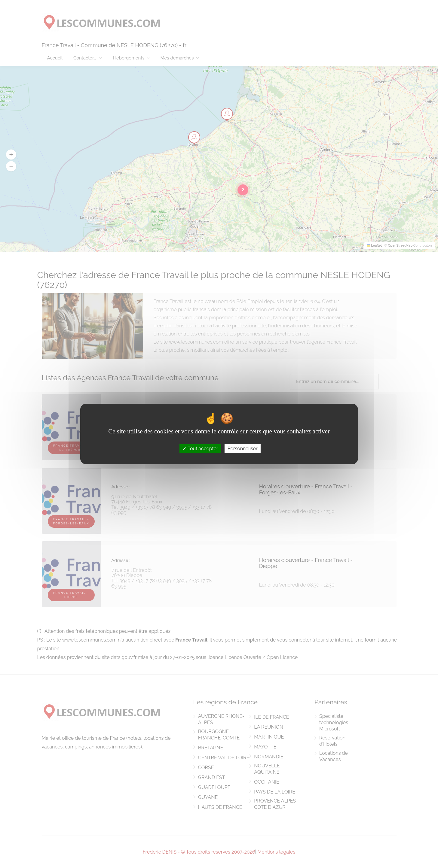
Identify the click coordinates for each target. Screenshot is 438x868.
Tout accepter (200, 449)
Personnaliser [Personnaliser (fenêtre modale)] (243, 449)
